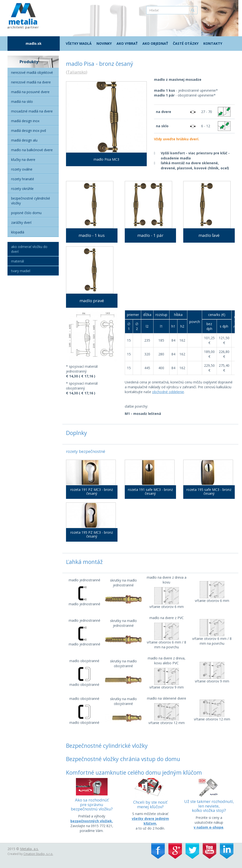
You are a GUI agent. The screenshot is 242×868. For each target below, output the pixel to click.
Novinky (104, 43)
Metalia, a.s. (29, 849)
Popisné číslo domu (26, 213)
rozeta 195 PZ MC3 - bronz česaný (92, 534)
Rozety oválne (22, 169)
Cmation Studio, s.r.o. (38, 854)
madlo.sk (34, 43)
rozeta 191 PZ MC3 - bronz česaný (92, 491)
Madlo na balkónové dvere (32, 150)
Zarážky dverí (21, 222)
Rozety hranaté (23, 179)
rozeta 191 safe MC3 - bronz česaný (150, 491)
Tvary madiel (21, 271)
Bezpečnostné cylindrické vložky (31, 201)
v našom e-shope (209, 827)
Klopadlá (18, 232)
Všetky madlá (79, 43)
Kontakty (213, 43)
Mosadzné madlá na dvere (32, 111)
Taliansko (77, 72)
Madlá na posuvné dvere (30, 92)
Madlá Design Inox (25, 121)
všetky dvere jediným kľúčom (150, 821)
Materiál (18, 261)
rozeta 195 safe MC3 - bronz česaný (209, 491)
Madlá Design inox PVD (29, 131)
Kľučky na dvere (23, 160)
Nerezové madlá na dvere (31, 82)
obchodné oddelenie (168, 392)
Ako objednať (155, 43)
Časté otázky (186, 43)
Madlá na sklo (22, 101)
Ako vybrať (127, 43)
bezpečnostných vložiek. (92, 821)
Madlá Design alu (24, 140)
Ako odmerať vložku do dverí (29, 249)
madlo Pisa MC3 (106, 159)
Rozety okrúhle (22, 189)
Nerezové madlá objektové (32, 72)
